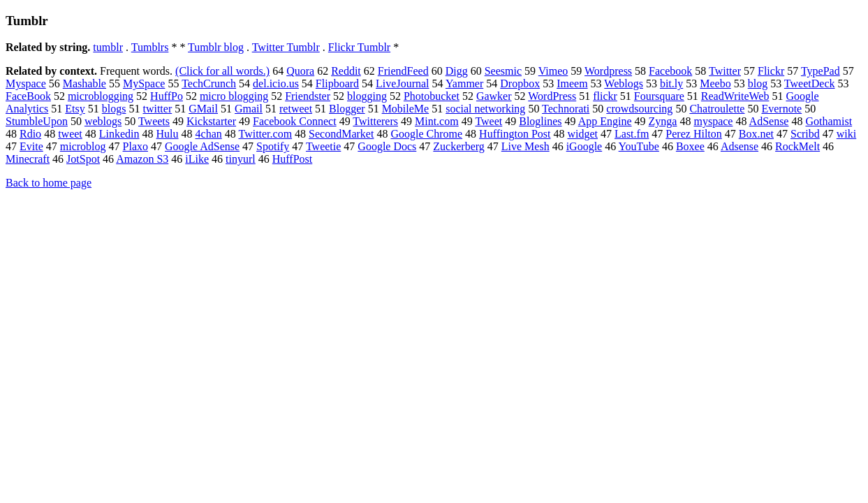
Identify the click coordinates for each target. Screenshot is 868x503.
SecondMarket (341, 134)
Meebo (715, 83)
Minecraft (28, 159)
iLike (197, 159)
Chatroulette (717, 109)
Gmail (249, 109)
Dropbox (520, 83)
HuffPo (167, 96)
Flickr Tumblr (359, 47)
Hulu (168, 134)
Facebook (670, 71)
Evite (31, 146)
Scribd (805, 134)
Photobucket (432, 96)
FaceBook (28, 96)
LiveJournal (402, 83)
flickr (605, 96)
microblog (83, 146)
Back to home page (49, 183)
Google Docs (387, 146)
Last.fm (632, 134)
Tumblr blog (216, 47)
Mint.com (437, 121)
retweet (296, 109)
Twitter (725, 71)
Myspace (26, 83)
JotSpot (83, 159)
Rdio (30, 134)
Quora (300, 71)
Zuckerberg (458, 146)
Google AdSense (202, 146)
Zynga (663, 121)
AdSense (769, 121)
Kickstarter (211, 121)
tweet (70, 134)
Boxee (690, 146)
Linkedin (119, 134)
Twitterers (375, 121)
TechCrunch (209, 83)
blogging (367, 96)
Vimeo (553, 71)
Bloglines (540, 121)
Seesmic (503, 71)
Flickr (771, 71)
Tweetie (323, 146)
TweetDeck (810, 83)
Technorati (566, 109)
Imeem (572, 83)
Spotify (273, 146)
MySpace (144, 83)
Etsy (75, 109)
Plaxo (135, 146)
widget (582, 134)
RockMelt (797, 146)
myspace (713, 121)
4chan (209, 134)
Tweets (154, 121)
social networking (485, 109)
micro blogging (234, 96)
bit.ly (671, 83)
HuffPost (293, 159)
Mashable (84, 83)
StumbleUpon (37, 121)
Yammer (464, 83)
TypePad (821, 71)
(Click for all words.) (222, 71)
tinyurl (241, 159)
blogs (114, 109)
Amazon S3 (142, 159)
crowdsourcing (639, 109)
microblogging (101, 96)
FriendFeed (403, 71)
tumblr (108, 47)
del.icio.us (276, 83)
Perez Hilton (693, 134)
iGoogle (584, 146)
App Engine (605, 121)
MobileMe (406, 109)
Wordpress (608, 71)
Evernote (781, 109)
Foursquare (659, 96)
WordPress (552, 96)
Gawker (494, 96)
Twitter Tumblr (286, 47)
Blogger (347, 109)
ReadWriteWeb (735, 96)
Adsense (740, 146)
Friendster (308, 96)
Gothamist (829, 121)
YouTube (639, 146)
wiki (846, 134)
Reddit (346, 71)
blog (758, 83)
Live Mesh (525, 146)
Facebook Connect (295, 121)
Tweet (488, 121)
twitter (157, 109)
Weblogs (624, 83)
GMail (203, 109)
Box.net (756, 134)
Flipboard (337, 83)
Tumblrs (150, 47)
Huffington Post (515, 134)
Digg (457, 71)
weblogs (103, 121)
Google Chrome (426, 134)
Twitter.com (265, 134)
